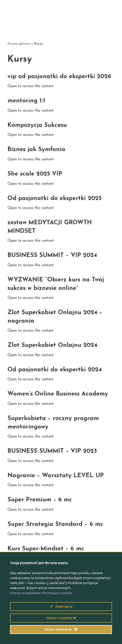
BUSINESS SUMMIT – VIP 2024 (52, 255)
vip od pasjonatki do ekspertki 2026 (59, 77)
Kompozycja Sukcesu (37, 125)
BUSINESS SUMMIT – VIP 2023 (52, 451)
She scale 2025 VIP (35, 174)
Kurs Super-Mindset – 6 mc (46, 549)
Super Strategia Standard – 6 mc (55, 524)
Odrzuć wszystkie (61, 618)
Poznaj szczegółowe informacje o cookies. (41, 593)
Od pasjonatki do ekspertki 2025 (54, 199)
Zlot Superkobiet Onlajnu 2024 (52, 345)
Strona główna (19, 44)
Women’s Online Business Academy (58, 394)
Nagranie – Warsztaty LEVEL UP (56, 476)
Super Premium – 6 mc (40, 500)
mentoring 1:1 (26, 101)
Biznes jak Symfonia (36, 150)
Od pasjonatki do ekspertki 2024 (55, 370)
